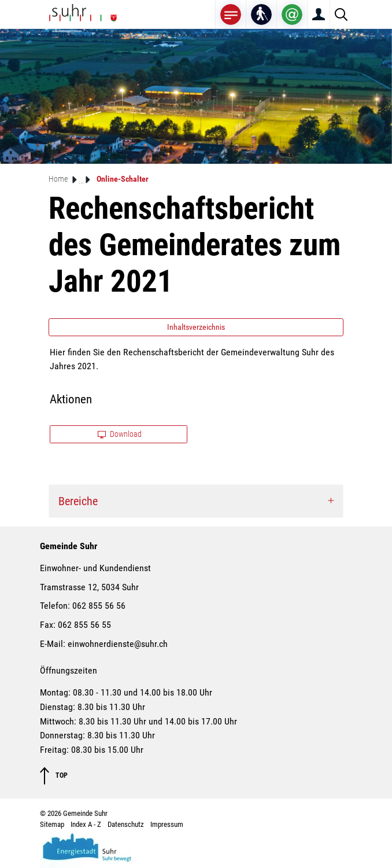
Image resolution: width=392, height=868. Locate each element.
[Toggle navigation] (231, 14)
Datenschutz (126, 824)
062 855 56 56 (99, 606)
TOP (54, 776)
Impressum (167, 824)
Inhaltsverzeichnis (196, 327)
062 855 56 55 (84, 625)
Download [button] (120, 434)
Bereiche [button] (78, 501)
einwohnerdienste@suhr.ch (118, 644)
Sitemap (52, 824)
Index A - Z (86, 824)
